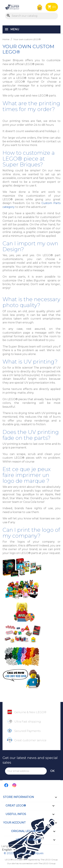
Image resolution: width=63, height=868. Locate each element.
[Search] (32, 16)
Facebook (6, 785)
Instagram (14, 785)
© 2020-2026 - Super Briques (24, 853)
